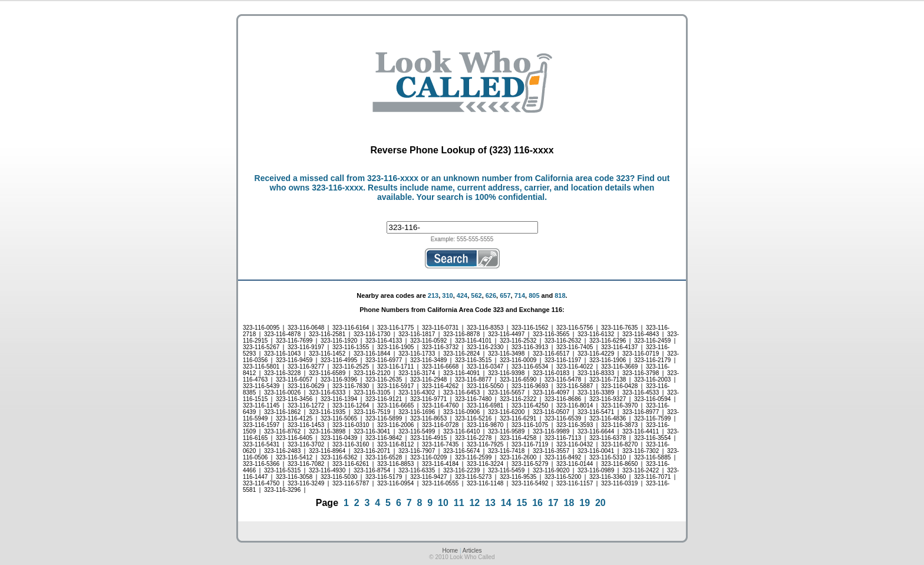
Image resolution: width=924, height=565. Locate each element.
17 (553, 503)
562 (476, 295)
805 (534, 295)
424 (462, 295)
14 (506, 503)
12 (474, 503)
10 (443, 503)
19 (585, 503)
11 (459, 503)
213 (433, 295)
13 (490, 503)
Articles (472, 551)
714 (520, 295)
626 (491, 295)
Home (450, 551)
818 (560, 295)
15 (522, 503)
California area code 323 (583, 178)
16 (537, 503)
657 (505, 295)
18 (569, 503)
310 (447, 295)
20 (600, 503)
